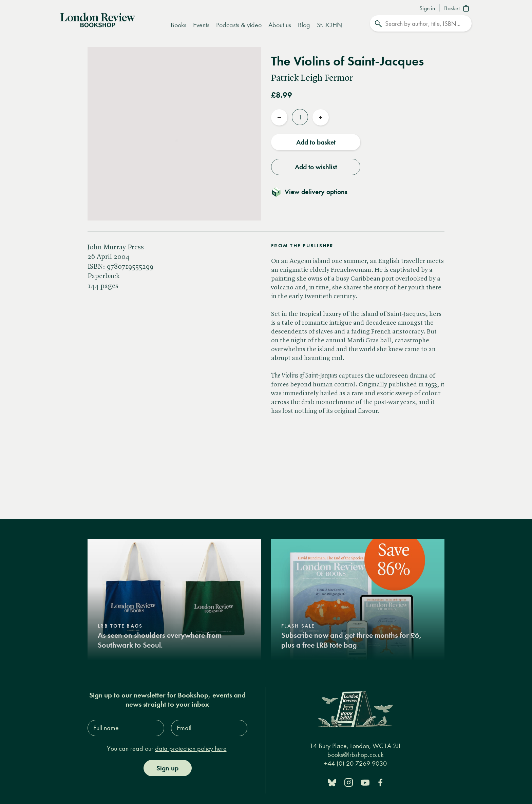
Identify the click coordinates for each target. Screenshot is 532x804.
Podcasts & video (239, 25)
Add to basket (316, 142)
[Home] (98, 19)
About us (280, 25)
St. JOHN (329, 25)
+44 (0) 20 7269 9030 (355, 763)
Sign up (167, 768)
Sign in (427, 8)
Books (178, 25)
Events (201, 25)
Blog (304, 25)
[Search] (421, 23)
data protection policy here (191, 748)
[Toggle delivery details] (313, 192)
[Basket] (458, 9)
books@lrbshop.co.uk (355, 755)
